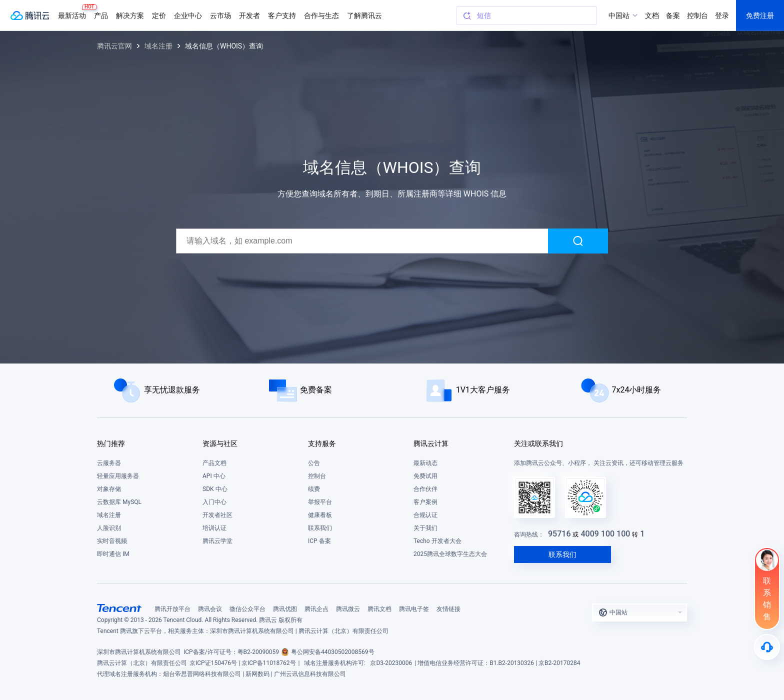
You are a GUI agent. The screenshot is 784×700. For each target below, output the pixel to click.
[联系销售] (767, 588)
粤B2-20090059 (258, 652)
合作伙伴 (425, 489)
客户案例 (425, 502)
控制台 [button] (697, 15)
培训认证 (214, 528)
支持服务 (322, 443)
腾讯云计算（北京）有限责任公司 (142, 663)
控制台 (317, 476)
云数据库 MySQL (119, 502)
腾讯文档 (379, 609)
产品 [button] (101, 15)
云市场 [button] (220, 15)
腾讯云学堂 (217, 541)
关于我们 (425, 528)
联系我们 (320, 528)
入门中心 (214, 502)
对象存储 (109, 489)
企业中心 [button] (188, 15)
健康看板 (320, 515)
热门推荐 (111, 443)
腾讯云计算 (431, 443)
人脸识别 (109, 528)
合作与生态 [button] (321, 15)
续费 (314, 489)
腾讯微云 (348, 609)
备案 (673, 15)
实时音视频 (112, 541)
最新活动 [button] (74, 12)
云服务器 (109, 463)
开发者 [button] (249, 15)
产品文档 (214, 463)
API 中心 (214, 476)
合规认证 (425, 515)
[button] (639, 612)
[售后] (767, 647)
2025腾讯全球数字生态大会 (450, 554)
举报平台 (320, 502)
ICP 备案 (319, 541)
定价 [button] (159, 15)
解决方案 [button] (130, 15)
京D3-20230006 (391, 663)
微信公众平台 (247, 609)
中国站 (619, 15)
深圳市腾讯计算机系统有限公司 (139, 652)
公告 (314, 463)
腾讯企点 (316, 609)
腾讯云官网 (114, 46)
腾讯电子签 (414, 609)
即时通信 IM (113, 554)
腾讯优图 (285, 609)
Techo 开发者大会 (437, 541)
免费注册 (760, 15)
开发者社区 (217, 515)
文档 (652, 15)
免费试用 (425, 476)
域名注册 (158, 46)
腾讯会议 (210, 609)
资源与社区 (220, 443)
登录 (722, 15)
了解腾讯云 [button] (364, 15)
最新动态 (425, 463)
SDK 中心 (215, 489)
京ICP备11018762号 (269, 663)
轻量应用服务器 (118, 476)
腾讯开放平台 (172, 609)
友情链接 (448, 609)
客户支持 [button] (282, 15)
